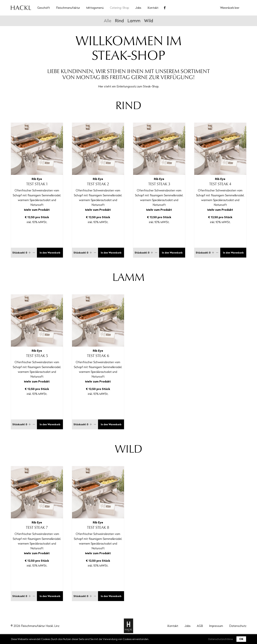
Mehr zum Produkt (37, 210)
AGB (200, 626)
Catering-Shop (119, 8)
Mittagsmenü (95, 8)
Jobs (138, 8)
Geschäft (44, 8)
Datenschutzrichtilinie (221, 639)
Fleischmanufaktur (68, 8)
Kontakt (153, 8)
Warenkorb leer (230, 8)
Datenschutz (238, 626)
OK (241, 639)
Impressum (216, 626)
